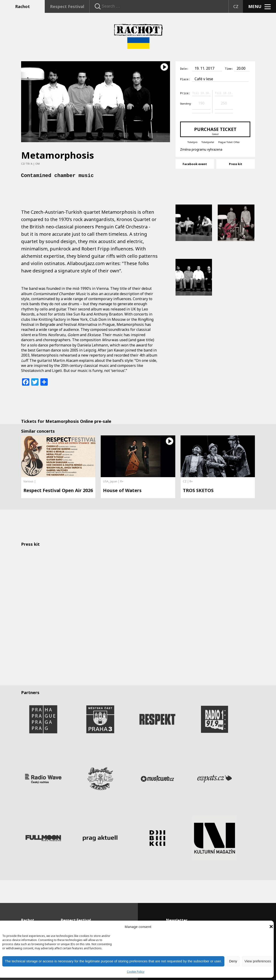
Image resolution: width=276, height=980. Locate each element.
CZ (236, 6)
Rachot (22, 6)
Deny (233, 961)
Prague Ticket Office (229, 141)
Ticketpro (192, 141)
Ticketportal (208, 141)
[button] (271, 927)
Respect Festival (67, 6)
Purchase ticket (215, 130)
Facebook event (195, 163)
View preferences (258, 961)
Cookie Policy (136, 972)
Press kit (236, 163)
